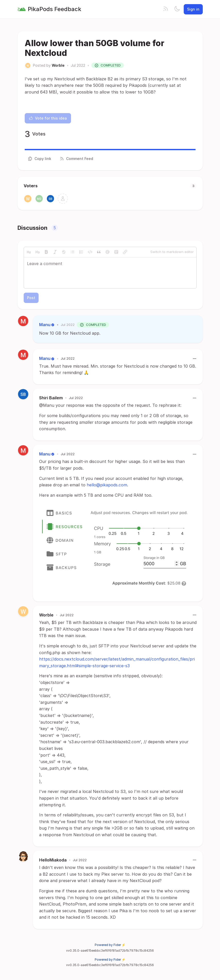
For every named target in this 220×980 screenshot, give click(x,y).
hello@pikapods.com (107, 485)
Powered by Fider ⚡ (110, 945)
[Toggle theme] (177, 9)
